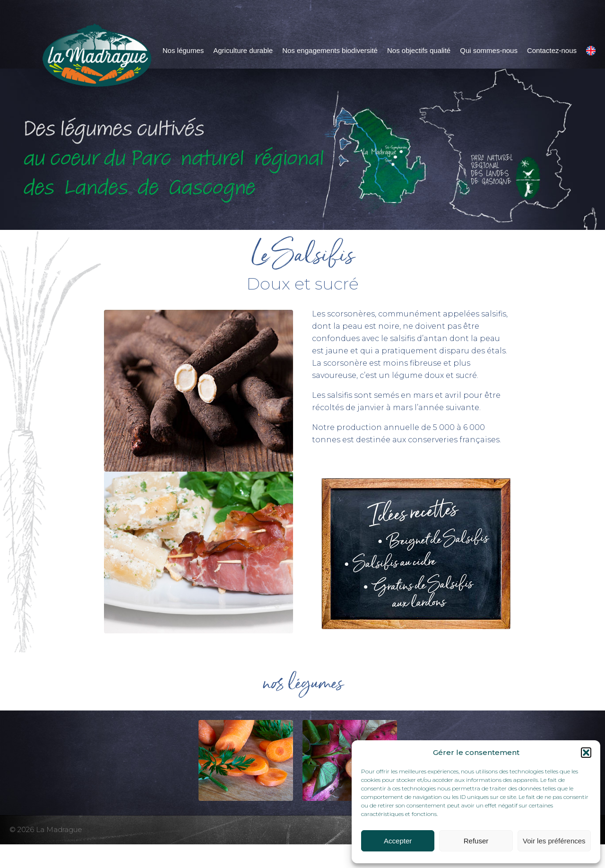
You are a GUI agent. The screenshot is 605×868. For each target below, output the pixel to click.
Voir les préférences (554, 841)
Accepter (398, 841)
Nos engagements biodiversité (330, 50)
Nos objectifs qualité (419, 50)
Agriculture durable (243, 50)
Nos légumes (183, 50)
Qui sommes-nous (489, 50)
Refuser (476, 841)
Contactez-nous (552, 50)
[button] (586, 753)
